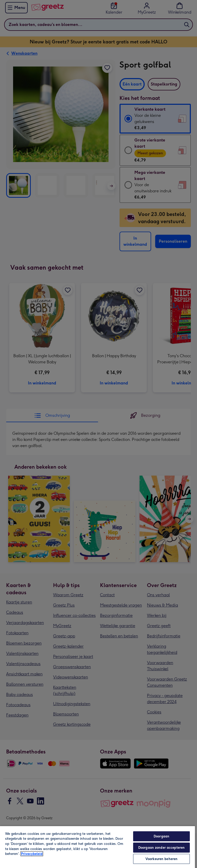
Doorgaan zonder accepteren (161, 848)
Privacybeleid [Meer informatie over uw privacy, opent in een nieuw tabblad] (32, 854)
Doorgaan (161, 836)
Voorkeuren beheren (161, 859)
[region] (97, 847)
